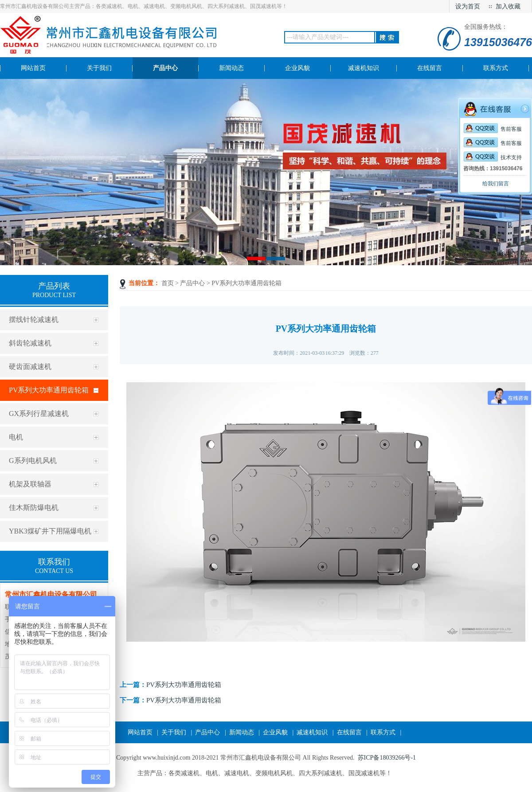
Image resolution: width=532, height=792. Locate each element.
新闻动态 (242, 732)
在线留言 (349, 732)
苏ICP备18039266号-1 (387, 758)
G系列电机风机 (33, 461)
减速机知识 (312, 732)
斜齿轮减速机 (30, 343)
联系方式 (383, 732)
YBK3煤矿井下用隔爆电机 (50, 531)
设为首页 (468, 6)
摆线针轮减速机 (34, 320)
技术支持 (493, 157)
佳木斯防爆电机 (34, 508)
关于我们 (174, 732)
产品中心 (192, 283)
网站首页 (140, 732)
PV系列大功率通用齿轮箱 (49, 390)
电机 (16, 437)
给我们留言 (496, 184)
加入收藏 (508, 6)
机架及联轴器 (30, 484)
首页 (168, 283)
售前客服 (493, 129)
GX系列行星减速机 (39, 414)
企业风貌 (275, 732)
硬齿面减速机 (30, 367)
